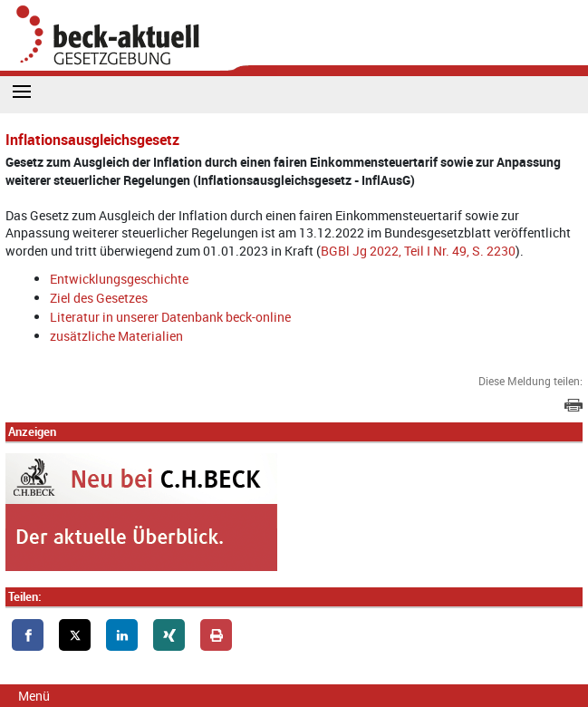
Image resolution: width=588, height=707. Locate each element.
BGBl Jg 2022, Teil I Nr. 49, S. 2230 (418, 251)
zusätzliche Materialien (116, 336)
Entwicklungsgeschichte (119, 279)
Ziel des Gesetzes (99, 298)
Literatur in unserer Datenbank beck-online (170, 317)
